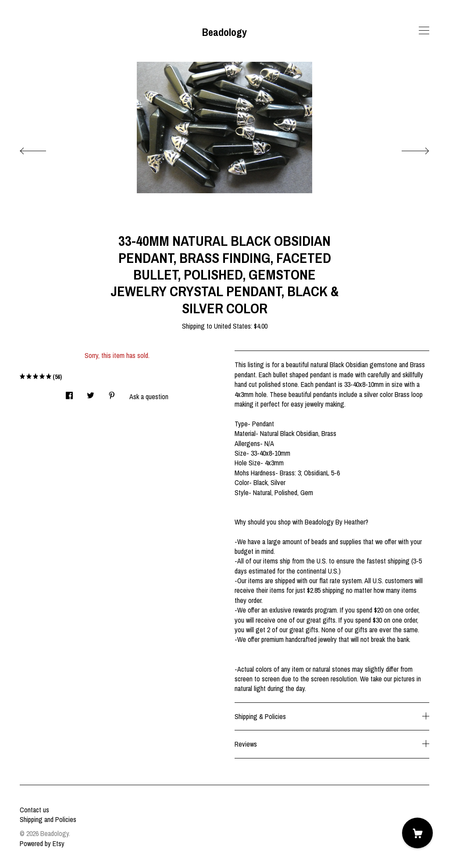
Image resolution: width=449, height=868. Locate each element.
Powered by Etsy (42, 843)
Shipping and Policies (48, 819)
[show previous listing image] (42, 149)
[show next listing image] (407, 149)
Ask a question (149, 397)
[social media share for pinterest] (112, 393)
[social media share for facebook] (69, 393)
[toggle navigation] (424, 31)
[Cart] (417, 833)
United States (232, 326)
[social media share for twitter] (91, 393)
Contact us (34, 810)
